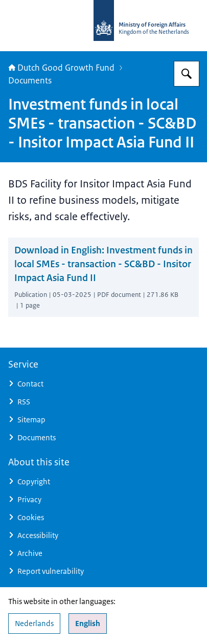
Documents (30, 80)
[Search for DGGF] (187, 74)
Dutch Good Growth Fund (61, 68)
